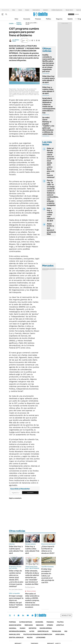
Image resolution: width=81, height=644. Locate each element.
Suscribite (30, 493)
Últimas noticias (26, 622)
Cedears (62, 269)
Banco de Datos (15, 625)
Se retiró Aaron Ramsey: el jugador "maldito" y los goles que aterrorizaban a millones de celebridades (48, 126)
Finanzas (38, 19)
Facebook (14, 615)
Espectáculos (43, 631)
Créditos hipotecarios (57, 10)
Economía (27, 19)
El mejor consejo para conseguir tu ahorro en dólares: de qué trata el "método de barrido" (16, 601)
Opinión (70, 19)
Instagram (18, 615)
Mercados (29, 625)
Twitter (10, 615)
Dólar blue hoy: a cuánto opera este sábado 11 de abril (49, 79)
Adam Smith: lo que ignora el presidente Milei (51, 229)
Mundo (23, 628)
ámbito (11, 24)
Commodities (55, 269)
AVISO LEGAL (60, 634)
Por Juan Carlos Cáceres (16, 589)
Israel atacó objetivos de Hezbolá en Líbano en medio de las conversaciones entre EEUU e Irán (49, 105)
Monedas (45, 269)
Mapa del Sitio (15, 634)
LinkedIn (23, 615)
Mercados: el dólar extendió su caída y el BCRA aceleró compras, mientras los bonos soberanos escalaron (32, 600)
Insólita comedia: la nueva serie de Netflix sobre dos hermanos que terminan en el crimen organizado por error (48, 63)
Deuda (20, 10)
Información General (17, 631)
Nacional (13, 628)
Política (48, 19)
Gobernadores (36, 10)
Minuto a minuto (31, 591)
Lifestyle (60, 625)
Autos (32, 631)
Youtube (28, 615)
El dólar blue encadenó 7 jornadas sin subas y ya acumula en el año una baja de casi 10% (48, 576)
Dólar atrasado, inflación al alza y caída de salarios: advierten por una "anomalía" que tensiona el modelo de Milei (32, 577)
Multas (30, 637)
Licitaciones (41, 637)
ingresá (77, 14)
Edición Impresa (46, 628)
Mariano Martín (16, 40)
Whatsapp (32, 615)
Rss (66, 631)
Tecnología (56, 631)
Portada (12, 622)
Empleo (27, 10)
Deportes (33, 628)
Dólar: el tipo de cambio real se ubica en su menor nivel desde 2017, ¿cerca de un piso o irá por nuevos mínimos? (51, 163)
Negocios (59, 19)
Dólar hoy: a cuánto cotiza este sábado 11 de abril (48, 90)
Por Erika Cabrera (30, 587)
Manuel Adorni (69, 10)
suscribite (71, 14)
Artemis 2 (46, 10)
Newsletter (77, 19)
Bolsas (50, 269)
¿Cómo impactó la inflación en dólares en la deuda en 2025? (48, 550)
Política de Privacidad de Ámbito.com (38, 634)
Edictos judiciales (16, 637)
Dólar (14, 10)
